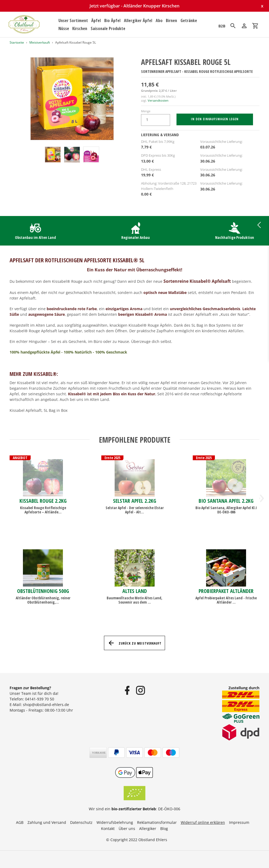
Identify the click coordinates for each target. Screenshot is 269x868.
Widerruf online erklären (203, 822)
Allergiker (148, 828)
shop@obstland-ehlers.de (46, 705)
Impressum (239, 822)
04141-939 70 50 (40, 699)
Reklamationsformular (157, 822)
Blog (164, 828)
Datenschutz (81, 822)
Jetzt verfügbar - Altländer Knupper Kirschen (134, 6)
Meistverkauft (40, 42)
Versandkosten (158, 100)
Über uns (127, 828)
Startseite (17, 42)
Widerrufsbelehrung (115, 822)
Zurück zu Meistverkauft (134, 643)
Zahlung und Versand (47, 822)
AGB (20, 822)
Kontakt (108, 828)
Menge (146, 111)
